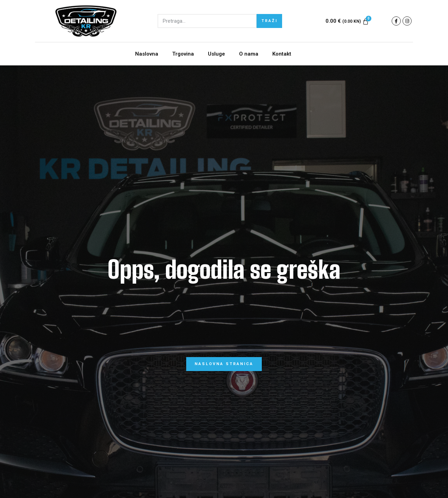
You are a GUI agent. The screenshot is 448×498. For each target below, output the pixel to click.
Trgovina (183, 54)
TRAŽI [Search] (269, 21)
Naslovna (147, 54)
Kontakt (282, 54)
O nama (249, 54)
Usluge (216, 54)
